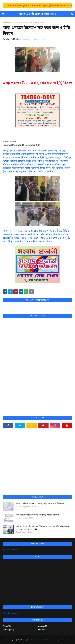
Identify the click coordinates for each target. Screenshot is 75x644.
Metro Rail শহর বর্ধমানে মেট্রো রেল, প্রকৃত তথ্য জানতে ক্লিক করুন (40, 504)
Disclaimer (43, 630)
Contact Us (43, 626)
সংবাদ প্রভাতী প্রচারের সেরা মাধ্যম (38, 14)
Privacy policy (9, 630)
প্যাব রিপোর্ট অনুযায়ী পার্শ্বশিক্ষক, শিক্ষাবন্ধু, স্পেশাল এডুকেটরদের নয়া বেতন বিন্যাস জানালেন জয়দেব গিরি (43, 528)
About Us (7, 626)
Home (5, 23)
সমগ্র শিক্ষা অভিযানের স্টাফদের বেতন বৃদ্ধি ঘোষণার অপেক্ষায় (38, 515)
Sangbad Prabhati (10, 39)
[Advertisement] (24, 364)
